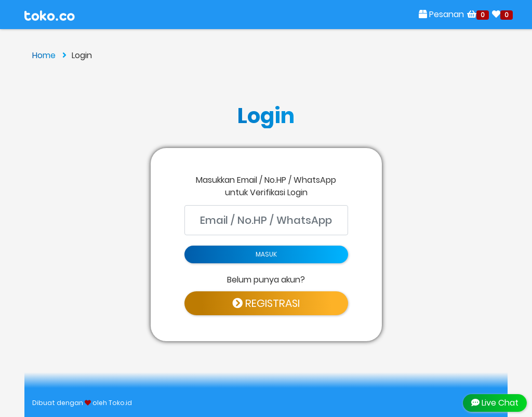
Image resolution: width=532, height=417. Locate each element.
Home (49, 55)
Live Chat (495, 403)
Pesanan (441, 14)
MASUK (266, 254)
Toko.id (120, 403)
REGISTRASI (266, 303)
